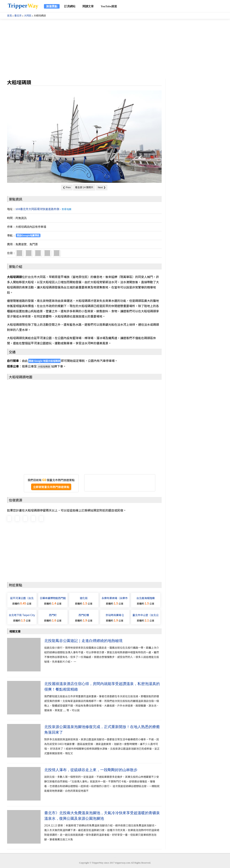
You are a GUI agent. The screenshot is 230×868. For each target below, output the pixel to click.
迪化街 (84, 598)
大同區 (28, 16)
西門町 (53, 615)
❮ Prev (67, 187)
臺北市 (18, 16)
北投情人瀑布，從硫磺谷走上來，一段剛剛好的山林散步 (91, 770)
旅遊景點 (52, 6)
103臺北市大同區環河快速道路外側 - (43, 209)
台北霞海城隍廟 (146, 598)
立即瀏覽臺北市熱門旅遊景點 (51, 487)
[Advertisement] (115, 49)
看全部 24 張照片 (84, 187)
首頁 (9, 16)
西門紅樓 (84, 615)
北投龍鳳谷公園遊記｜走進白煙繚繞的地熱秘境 (83, 641)
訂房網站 (70, 6)
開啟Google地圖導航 (28, 235)
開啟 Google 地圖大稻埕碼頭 (45, 361)
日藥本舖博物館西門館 (53, 598)
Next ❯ (102, 187)
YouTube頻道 (109, 6)
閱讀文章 (88, 6)
